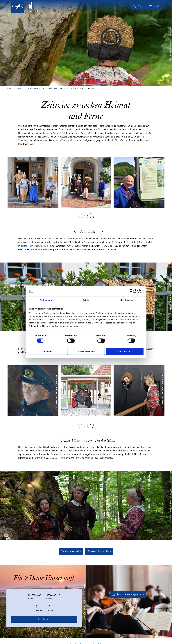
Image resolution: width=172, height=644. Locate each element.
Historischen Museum (32, 246)
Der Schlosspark (32, 88)
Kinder (51, 610)
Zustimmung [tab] (46, 300)
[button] (71, 551)
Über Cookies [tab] (126, 300)
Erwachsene (40, 610)
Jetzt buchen (44, 619)
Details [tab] (86, 300)
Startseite (20, 88)
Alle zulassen (125, 351)
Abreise (49, 598)
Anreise (31, 598)
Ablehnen (47, 351)
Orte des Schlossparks (49, 88)
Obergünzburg (65, 88)
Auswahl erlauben (86, 351)
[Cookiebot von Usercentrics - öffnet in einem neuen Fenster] (132, 291)
